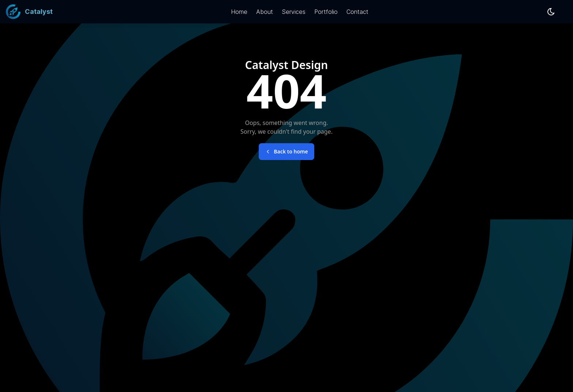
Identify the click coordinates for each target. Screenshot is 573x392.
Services (294, 12)
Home (239, 12)
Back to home (286, 151)
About (265, 12)
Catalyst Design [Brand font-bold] (287, 65)
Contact (357, 12)
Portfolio (326, 12)
